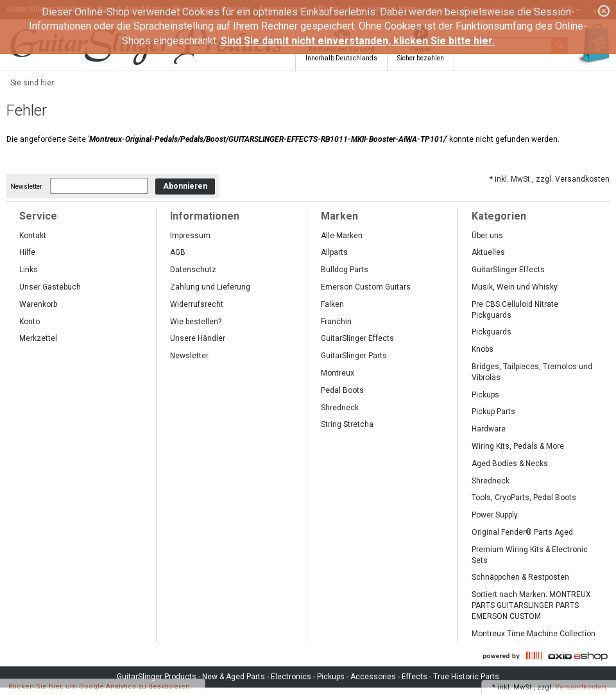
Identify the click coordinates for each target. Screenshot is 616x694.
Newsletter (26, 187)
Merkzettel (38, 338)
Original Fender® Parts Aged (522, 532)
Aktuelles (488, 252)
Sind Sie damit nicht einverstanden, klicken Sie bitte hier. (358, 41)
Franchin (336, 322)
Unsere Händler (198, 338)
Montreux (338, 373)
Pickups (485, 395)
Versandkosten (581, 687)
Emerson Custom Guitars (366, 287)
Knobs (483, 349)
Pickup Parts (493, 412)
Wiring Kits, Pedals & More (518, 446)
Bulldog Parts (345, 270)
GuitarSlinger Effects (357, 338)
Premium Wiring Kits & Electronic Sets (530, 555)
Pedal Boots (342, 390)
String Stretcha (347, 424)
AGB (178, 252)
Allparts (334, 252)
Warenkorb (38, 304)
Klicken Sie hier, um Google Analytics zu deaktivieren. (100, 687)
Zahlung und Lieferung (210, 287)
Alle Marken (342, 236)
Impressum (190, 236)
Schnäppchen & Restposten (520, 577)
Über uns (487, 236)
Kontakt (33, 236)
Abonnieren (185, 186)
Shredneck (340, 408)
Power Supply (495, 515)
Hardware (489, 429)
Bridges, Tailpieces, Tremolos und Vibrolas (532, 372)
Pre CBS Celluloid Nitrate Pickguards (515, 310)
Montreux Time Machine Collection (534, 634)
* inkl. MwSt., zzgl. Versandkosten (550, 179)
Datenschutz (193, 270)
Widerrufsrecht (197, 304)
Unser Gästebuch (50, 287)
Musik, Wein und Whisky (515, 287)
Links (29, 270)
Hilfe (27, 252)
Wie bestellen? (196, 322)
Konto (30, 322)
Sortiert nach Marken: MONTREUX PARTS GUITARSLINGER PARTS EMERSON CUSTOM (531, 605)
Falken (332, 304)
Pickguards (492, 332)
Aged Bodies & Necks (510, 464)
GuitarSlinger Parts (354, 356)
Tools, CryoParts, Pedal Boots (524, 498)
